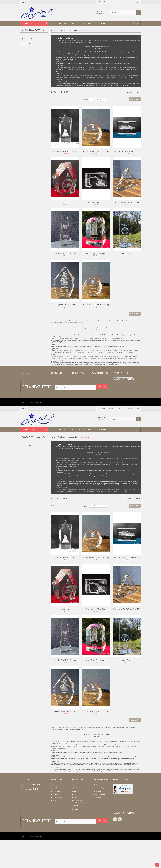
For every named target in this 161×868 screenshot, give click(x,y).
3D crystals (97, 379)
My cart (120, 2)
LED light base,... (34, 60)
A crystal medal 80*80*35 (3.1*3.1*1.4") (96, 152)
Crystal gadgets (98, 391)
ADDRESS (76, 400)
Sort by (86, 100)
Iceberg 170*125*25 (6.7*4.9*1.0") (65, 305)
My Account (101, 2)
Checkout (129, 2)
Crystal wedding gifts (99, 388)
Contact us (76, 391)
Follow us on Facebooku (33, 30)
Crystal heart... (34, 48)
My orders (55, 382)
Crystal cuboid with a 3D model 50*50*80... (127, 152)
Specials (76, 379)
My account (57, 373)
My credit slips (57, 385)
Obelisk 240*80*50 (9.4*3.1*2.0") (65, 254)
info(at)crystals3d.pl (33, 383)
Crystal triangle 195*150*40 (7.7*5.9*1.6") (127, 203)
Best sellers (76, 385)
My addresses (56, 388)
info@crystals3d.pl (101, 13)
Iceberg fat (65, 203)
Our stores (76, 388)
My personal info (57, 391)
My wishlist (111, 2)
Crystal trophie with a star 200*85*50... (65, 152)
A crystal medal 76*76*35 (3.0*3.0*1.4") (96, 305)
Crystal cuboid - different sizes (96, 203)
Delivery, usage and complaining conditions (79, 395)
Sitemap (76, 403)
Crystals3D (26, 36)
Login (137, 2)
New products (77, 382)
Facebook (131, 406)
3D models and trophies (100, 382)
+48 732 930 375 (101, 12)
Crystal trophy (127, 254)
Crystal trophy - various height (96, 254)
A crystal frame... (34, 73)
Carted (32, 430)
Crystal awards (98, 385)
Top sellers (26, 43)
